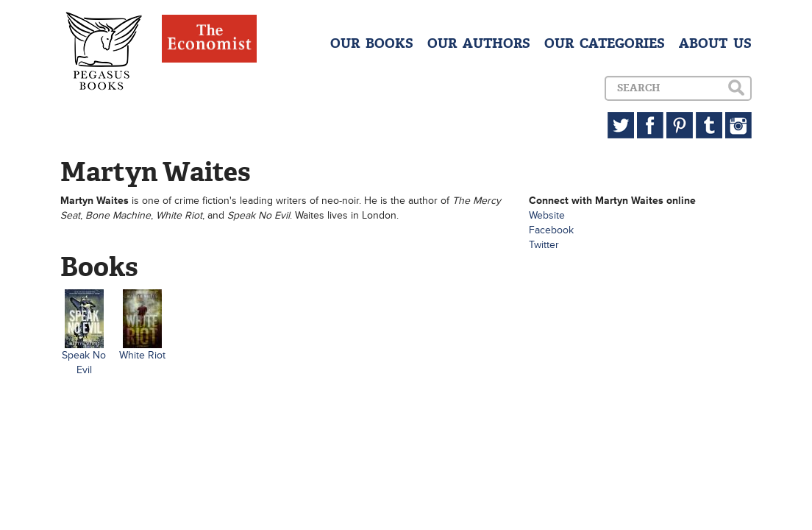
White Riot (142, 355)
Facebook (551, 230)
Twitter (544, 245)
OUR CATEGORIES (605, 43)
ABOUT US (715, 43)
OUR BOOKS (372, 43)
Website (547, 215)
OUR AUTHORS (479, 43)
